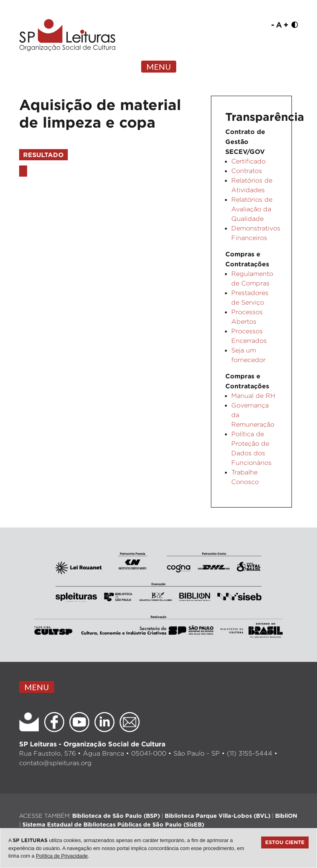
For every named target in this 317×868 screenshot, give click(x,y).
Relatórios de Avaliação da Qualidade (252, 209)
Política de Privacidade (62, 856)
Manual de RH (253, 396)
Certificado (248, 161)
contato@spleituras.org (55, 763)
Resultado (43, 155)
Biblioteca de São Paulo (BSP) (116, 816)
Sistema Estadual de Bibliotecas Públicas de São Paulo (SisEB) (113, 824)
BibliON (286, 816)
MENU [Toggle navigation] (159, 67)
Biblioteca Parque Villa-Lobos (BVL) (218, 816)
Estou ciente (285, 842)
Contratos (247, 171)
